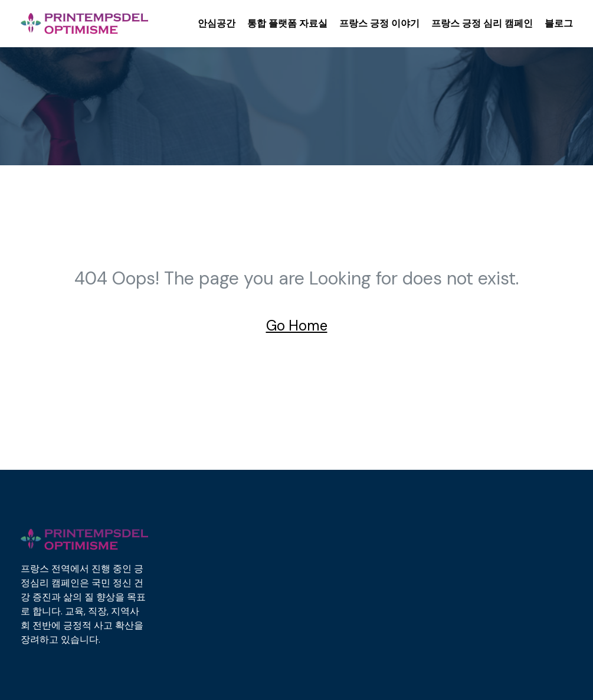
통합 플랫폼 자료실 (287, 23)
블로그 (559, 23)
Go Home (297, 326)
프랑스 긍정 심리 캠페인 (482, 23)
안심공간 (217, 23)
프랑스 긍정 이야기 (379, 23)
